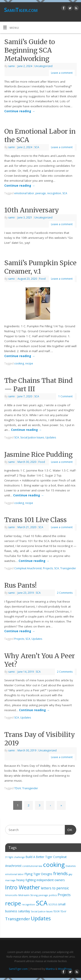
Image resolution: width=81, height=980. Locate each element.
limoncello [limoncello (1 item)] (11, 895)
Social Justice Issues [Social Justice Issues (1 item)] (42, 911)
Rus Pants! (21, 585)
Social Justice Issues (32, 437)
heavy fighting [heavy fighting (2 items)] (26, 880)
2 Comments (65, 593)
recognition (54, 193)
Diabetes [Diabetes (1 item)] (71, 866)
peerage (41, 193)
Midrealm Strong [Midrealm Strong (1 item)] (28, 895)
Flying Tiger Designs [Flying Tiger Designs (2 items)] (38, 874)
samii (11, 66)
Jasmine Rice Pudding (38, 454)
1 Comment (65, 396)
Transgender (68, 568)
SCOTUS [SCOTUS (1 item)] (53, 905)
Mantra (50, 969)
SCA (37, 147)
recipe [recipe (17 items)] (13, 903)
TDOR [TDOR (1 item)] (56, 911)
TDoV (18, 788)
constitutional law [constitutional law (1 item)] (32, 866)
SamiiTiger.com (21, 10)
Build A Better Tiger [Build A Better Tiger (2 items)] (39, 857)
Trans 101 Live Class (36, 520)
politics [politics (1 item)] (53, 895)
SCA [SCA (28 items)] (42, 903)
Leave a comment (62, 73)
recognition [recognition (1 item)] (28, 905)
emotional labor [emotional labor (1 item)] (14, 874)
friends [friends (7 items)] (60, 873)
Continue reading (20, 111)
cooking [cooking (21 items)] (54, 865)
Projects (48, 568)
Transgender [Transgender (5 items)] (18, 919)
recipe (29, 363)
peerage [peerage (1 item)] (43, 895)
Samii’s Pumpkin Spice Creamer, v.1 (40, 267)
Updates (51, 437)
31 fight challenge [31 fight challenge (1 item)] (15, 857)
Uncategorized (43, 66)
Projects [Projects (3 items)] (64, 895)
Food (42, 279)
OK (69, 829)
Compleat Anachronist (28, 568)
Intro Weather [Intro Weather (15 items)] (23, 887)
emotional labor (24, 193)
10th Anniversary (32, 210)
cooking (19, 363)
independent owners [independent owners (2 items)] (51, 880)
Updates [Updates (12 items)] (41, 918)
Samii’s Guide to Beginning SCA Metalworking (30, 50)
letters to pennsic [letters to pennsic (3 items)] (55, 888)
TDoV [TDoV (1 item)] (63, 911)
